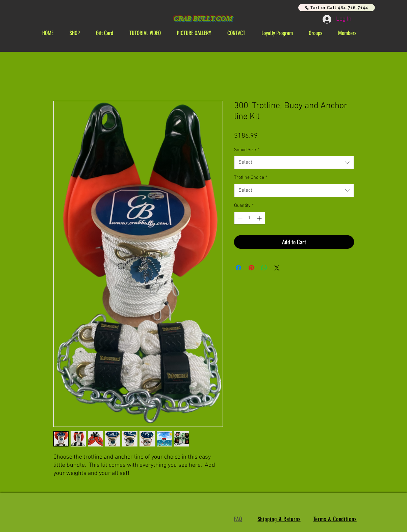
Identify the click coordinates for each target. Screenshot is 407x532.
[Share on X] (277, 268)
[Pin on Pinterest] (251, 268)
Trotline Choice (251, 178)
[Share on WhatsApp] (264, 268)
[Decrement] (239, 218)
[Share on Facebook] (238, 268)
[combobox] (294, 162)
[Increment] (260, 218)
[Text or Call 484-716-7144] (337, 8)
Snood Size (247, 150)
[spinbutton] (250, 218)
